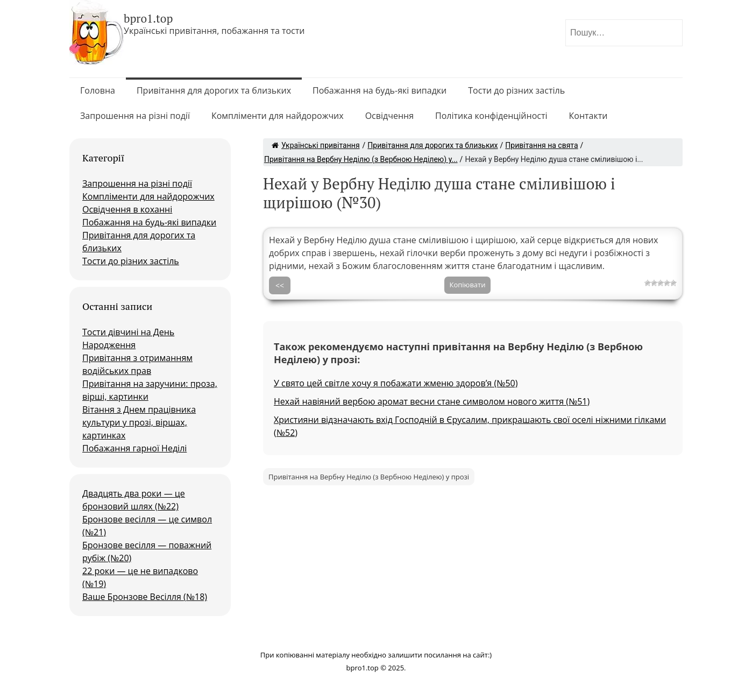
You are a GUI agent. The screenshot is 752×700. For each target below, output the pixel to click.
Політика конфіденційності (491, 116)
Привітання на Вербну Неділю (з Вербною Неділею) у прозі (369, 477)
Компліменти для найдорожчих (278, 116)
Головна (98, 90)
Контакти (588, 116)
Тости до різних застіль (516, 90)
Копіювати (468, 285)
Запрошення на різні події (135, 116)
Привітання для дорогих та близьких (214, 90)
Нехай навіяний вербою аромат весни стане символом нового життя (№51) (432, 401)
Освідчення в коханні (127, 209)
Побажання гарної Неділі (134, 448)
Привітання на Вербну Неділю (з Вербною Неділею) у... (361, 159)
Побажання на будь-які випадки (379, 90)
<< (280, 285)
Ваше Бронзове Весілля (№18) (145, 597)
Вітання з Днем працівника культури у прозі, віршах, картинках (139, 422)
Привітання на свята (541, 145)
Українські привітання (316, 145)
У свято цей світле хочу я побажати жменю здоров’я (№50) (396, 383)
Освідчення (389, 116)
